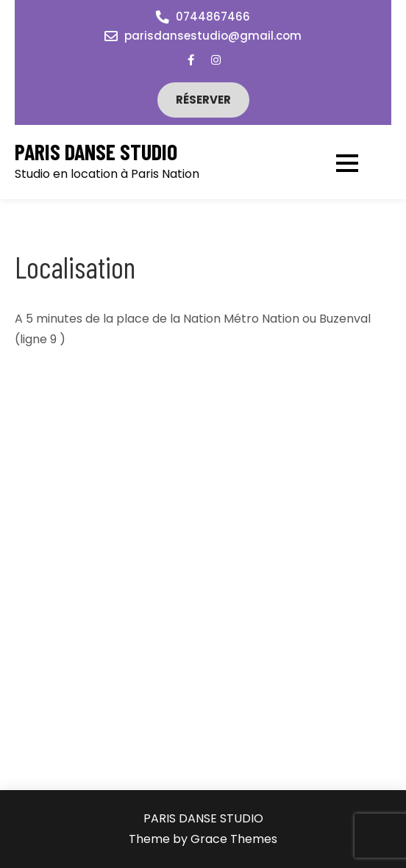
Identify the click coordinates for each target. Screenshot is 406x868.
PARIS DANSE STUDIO (96, 152)
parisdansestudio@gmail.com (213, 36)
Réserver (203, 100)
